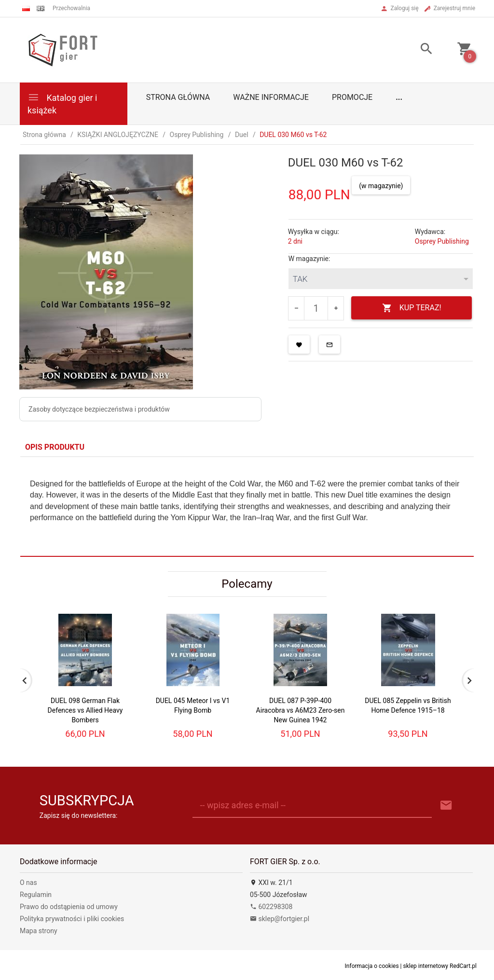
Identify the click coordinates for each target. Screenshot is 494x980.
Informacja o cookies (372, 966)
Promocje (352, 97)
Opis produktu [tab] (55, 447)
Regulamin (36, 895)
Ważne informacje (271, 97)
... (399, 97)
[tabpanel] (247, 506)
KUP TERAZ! (412, 308)
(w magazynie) (381, 186)
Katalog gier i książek (62, 103)
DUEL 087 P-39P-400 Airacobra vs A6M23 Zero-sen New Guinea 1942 (301, 710)
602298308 (271, 907)
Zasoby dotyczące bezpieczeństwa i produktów (99, 409)
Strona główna (178, 97)
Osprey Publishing (442, 241)
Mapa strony (39, 931)
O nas (28, 883)
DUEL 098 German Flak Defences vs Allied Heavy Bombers (85, 710)
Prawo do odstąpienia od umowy (69, 907)
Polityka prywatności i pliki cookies (72, 919)
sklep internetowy (426, 966)
